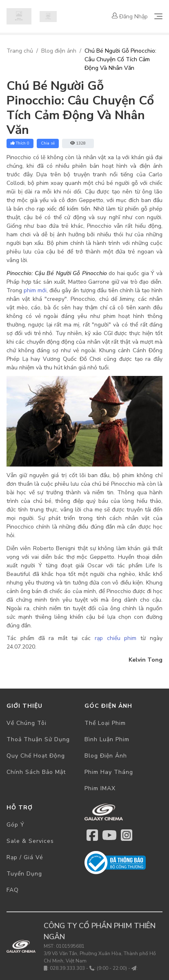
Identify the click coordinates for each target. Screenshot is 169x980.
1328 (78, 143)
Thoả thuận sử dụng (38, 739)
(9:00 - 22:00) (112, 968)
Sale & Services (30, 841)
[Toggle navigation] (158, 16)
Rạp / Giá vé (25, 857)
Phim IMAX (100, 788)
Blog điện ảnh (59, 51)
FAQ (13, 890)
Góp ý (16, 825)
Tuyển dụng (24, 874)
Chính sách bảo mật (36, 772)
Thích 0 (20, 143)
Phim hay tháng (109, 772)
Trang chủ (20, 51)
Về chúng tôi (27, 723)
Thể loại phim (105, 723)
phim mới (35, 290)
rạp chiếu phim (116, 638)
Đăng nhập (130, 17)
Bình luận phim (107, 739)
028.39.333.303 (67, 968)
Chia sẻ (48, 143)
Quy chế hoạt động (36, 756)
